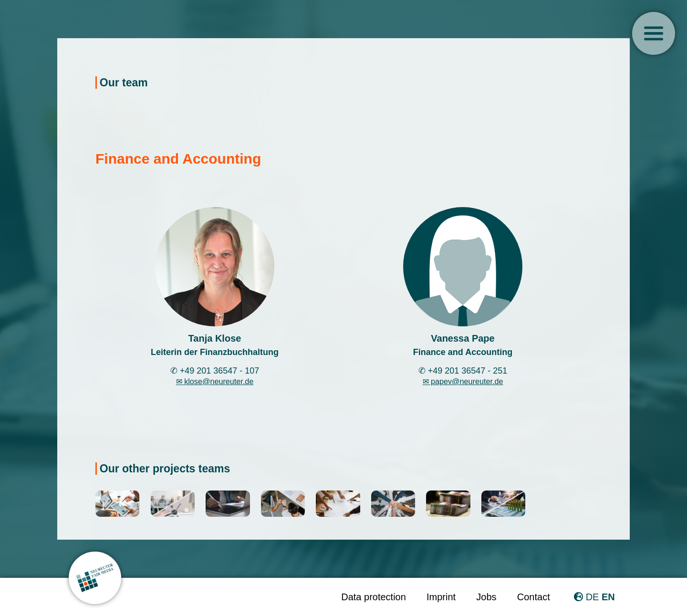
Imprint (441, 597)
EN (608, 597)
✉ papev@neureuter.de (463, 381)
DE (593, 597)
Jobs (486, 597)
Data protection (374, 597)
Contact (534, 597)
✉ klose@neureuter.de (215, 381)
